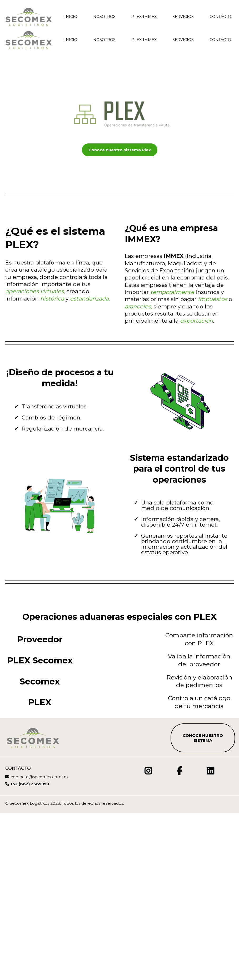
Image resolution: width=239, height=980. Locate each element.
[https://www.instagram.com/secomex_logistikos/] (150, 937)
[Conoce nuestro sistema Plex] (120, 150)
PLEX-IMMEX (144, 17)
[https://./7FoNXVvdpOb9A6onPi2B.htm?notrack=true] (29, 40)
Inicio (71, 17)
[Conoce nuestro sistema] (203, 904)
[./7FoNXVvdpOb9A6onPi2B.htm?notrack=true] (29, 17)
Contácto (220, 17)
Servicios (183, 17)
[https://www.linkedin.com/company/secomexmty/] (209, 937)
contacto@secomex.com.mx (39, 943)
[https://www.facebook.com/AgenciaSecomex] (178, 937)
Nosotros (104, 17)
